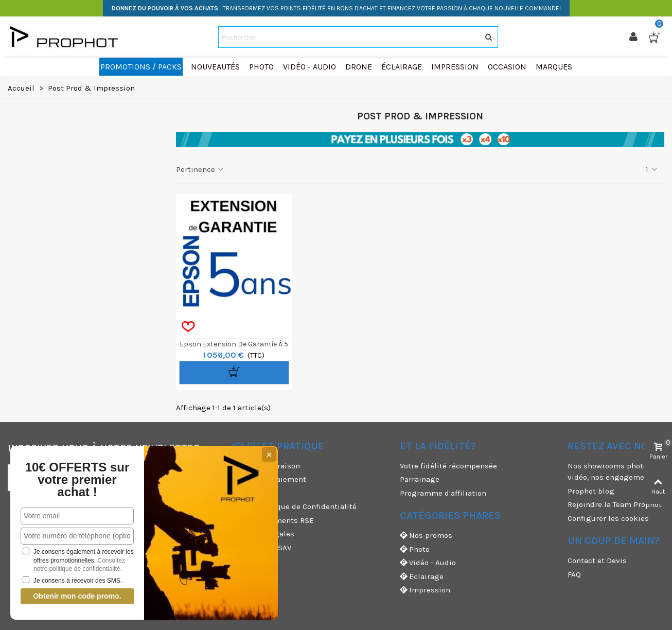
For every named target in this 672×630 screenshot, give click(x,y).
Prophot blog (591, 491)
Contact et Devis (597, 561)
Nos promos (426, 536)
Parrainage (420, 479)
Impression (425, 590)
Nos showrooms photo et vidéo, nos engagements (612, 472)
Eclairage (422, 577)
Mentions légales (263, 534)
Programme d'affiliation (443, 493)
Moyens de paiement (269, 479)
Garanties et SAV (261, 548)
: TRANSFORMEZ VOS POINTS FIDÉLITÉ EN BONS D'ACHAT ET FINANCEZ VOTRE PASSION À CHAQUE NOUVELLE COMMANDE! (336, 8)
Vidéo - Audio (428, 563)
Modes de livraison (266, 466)
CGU (239, 493)
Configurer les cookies (608, 518)
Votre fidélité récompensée (448, 466)
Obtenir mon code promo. (77, 596)
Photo (415, 549)
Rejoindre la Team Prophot (615, 504)
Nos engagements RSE (273, 520)
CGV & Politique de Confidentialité (294, 506)
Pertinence (200, 169)
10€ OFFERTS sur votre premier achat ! (77, 480)
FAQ (574, 574)
